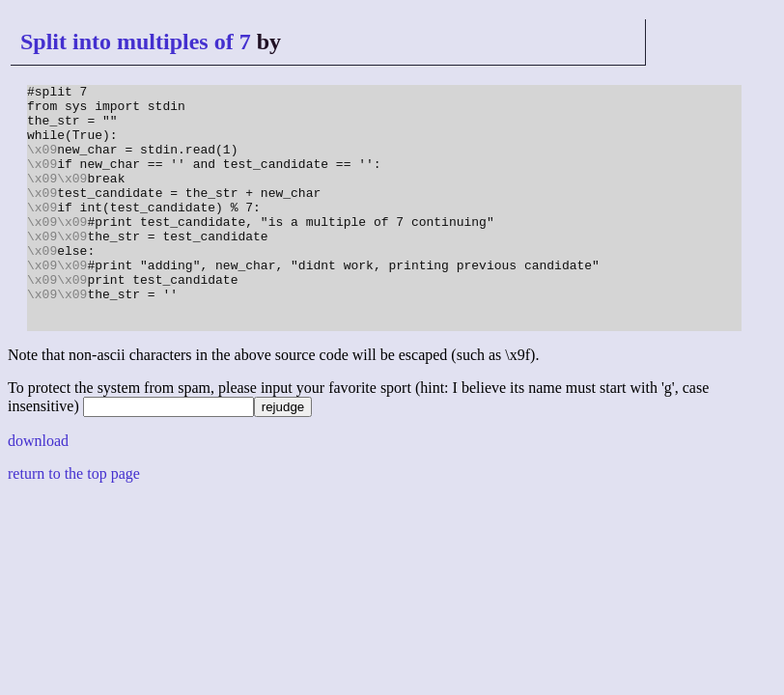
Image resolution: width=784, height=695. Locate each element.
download (38, 490)
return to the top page (74, 523)
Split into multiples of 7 (136, 42)
